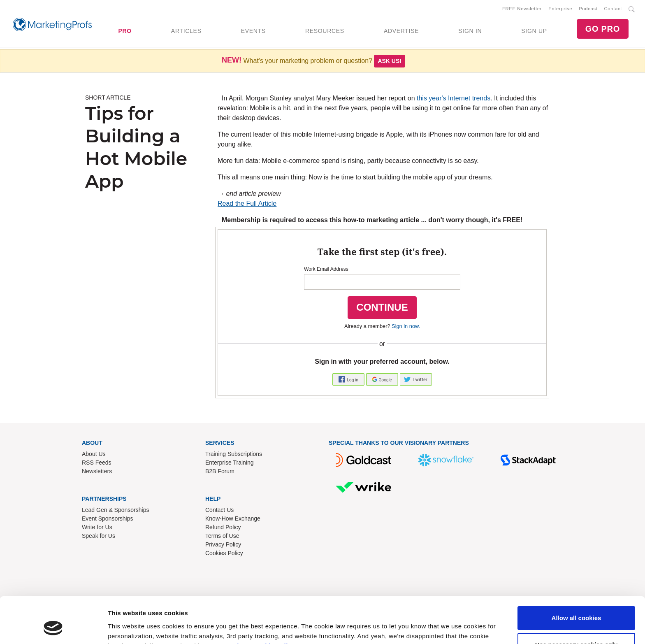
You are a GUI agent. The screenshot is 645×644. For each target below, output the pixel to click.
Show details (127, 628)
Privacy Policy (223, 544)
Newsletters (97, 471)
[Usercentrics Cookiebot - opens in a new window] (53, 628)
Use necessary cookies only (576, 604)
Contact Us (219, 510)
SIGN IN (470, 31)
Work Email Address (326, 270)
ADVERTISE (401, 31)
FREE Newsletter (522, 9)
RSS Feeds (97, 463)
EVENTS (253, 31)
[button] (349, 379)
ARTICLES (186, 31)
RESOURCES (325, 31)
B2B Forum (220, 471)
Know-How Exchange (233, 518)
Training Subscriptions (234, 454)
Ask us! (390, 61)
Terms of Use (222, 536)
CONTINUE (382, 308)
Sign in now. (406, 326)
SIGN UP (534, 31)
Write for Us (97, 527)
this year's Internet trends (454, 98)
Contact (613, 9)
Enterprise (560, 9)
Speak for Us (99, 536)
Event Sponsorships (108, 518)
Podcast (588, 9)
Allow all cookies (577, 577)
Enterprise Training (230, 463)
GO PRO (603, 29)
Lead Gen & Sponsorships (115, 510)
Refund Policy (223, 527)
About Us (94, 454)
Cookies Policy (224, 553)
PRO (125, 31)
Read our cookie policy (259, 605)
